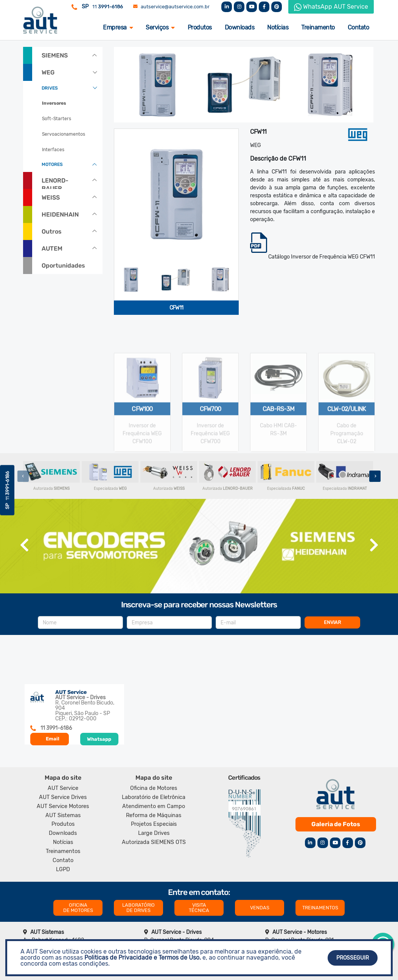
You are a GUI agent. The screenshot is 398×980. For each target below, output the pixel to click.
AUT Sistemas (63, 815)
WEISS (51, 197)
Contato (358, 27)
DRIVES (50, 88)
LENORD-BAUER (55, 183)
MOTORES (52, 164)
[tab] (131, 279)
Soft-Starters (57, 119)
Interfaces (53, 150)
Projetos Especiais (154, 824)
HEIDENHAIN (60, 214)
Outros (52, 231)
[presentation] (23, 476)
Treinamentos (63, 851)
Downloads (240, 27)
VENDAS (260, 908)
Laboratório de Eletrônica (154, 797)
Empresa (118, 27)
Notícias (278, 27)
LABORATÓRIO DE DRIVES (138, 908)
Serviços (160, 27)
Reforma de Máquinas (154, 815)
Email (53, 739)
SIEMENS (55, 55)
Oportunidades (63, 266)
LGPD (63, 869)
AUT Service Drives (63, 797)
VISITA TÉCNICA (199, 908)
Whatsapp (99, 739)
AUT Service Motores (63, 806)
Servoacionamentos (64, 134)
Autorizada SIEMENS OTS (154, 842)
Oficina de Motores (154, 788)
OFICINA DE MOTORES (78, 908)
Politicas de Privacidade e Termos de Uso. (143, 958)
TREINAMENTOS (320, 908)
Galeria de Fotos (336, 824)
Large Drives (154, 833)
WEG (48, 72)
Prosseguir (353, 958)
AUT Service (63, 788)
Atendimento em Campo (154, 806)
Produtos (200, 27)
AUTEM (52, 248)
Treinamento (318, 27)
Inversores (54, 103)
